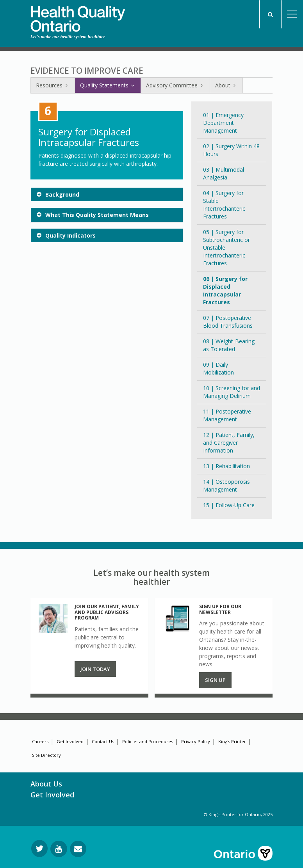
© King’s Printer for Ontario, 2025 (238, 814)
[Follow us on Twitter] (39, 848)
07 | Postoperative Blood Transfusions (228, 322)
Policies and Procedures (148, 741)
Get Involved (70, 741)
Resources (53, 85)
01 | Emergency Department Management (223, 123)
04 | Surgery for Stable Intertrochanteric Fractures (224, 205)
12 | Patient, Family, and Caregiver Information (229, 443)
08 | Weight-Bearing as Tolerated (229, 345)
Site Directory (46, 755)
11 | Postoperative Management (227, 415)
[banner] (78, 16)
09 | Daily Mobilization (218, 368)
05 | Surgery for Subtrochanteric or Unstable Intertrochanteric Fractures (226, 248)
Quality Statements (108, 85)
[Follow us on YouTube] (59, 849)
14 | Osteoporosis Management (226, 485)
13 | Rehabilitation (226, 466)
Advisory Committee (175, 85)
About (226, 85)
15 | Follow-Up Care (229, 505)
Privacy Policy (196, 741)
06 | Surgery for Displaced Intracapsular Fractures (225, 290)
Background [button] (62, 194)
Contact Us (103, 741)
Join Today (95, 669)
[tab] (107, 194)
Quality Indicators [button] (70, 235)
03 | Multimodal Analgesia (224, 173)
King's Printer (232, 741)
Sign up (215, 680)
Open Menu (292, 14)
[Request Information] (78, 849)
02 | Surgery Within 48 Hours (231, 150)
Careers (40, 741)
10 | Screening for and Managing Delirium (232, 392)
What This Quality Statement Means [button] (97, 215)
